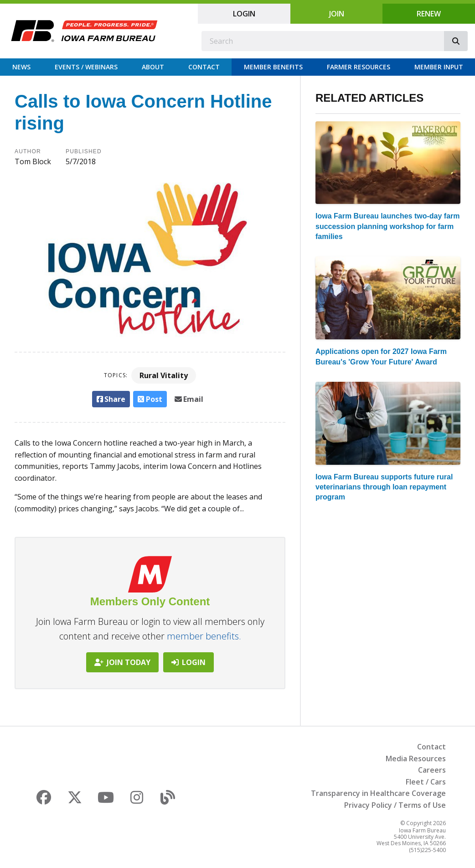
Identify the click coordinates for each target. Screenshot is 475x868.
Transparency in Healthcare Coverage (378, 793)
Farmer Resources (359, 67)
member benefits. (204, 636)
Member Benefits (273, 67)
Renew (429, 14)
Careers (432, 770)
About (153, 67)
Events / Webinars (86, 67)
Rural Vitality (164, 375)
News (21, 67)
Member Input (439, 67)
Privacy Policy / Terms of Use (395, 805)
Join (337, 14)
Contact (204, 67)
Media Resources (416, 759)
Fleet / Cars (426, 782)
